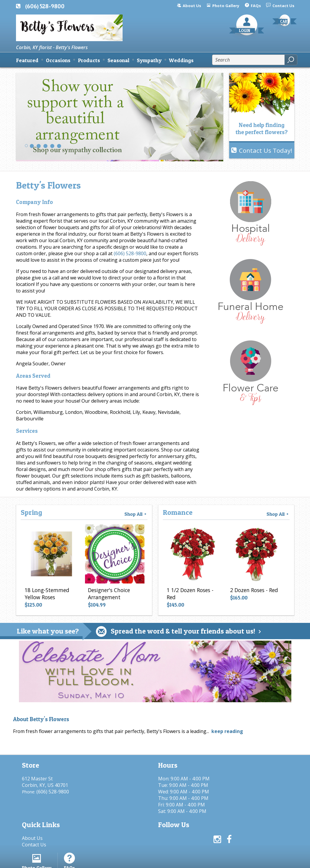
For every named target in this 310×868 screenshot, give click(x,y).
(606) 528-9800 (45, 6)
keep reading (227, 731)
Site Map (274, 861)
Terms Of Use (148, 861)
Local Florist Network (233, 861)
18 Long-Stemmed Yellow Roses (46, 595)
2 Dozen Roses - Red (253, 591)
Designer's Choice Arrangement (108, 595)
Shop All (136, 514)
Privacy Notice (187, 861)
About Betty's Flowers (41, 719)
